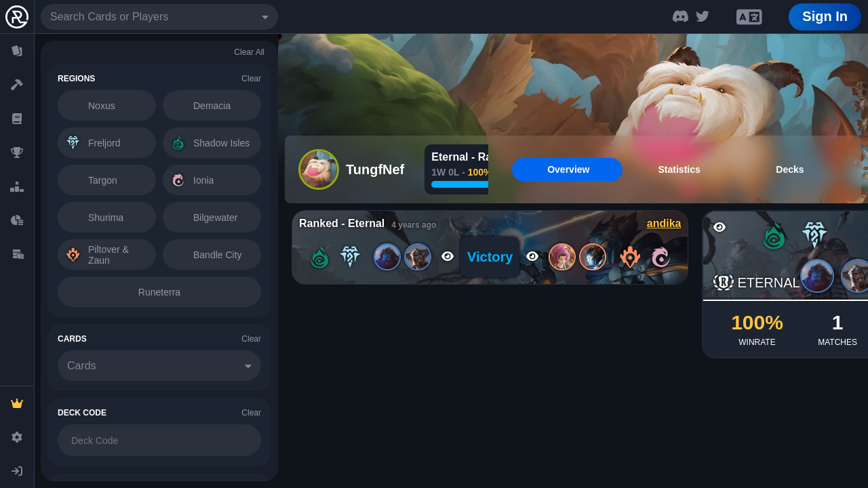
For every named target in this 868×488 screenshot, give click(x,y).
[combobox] (159, 17)
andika (664, 223)
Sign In (825, 16)
